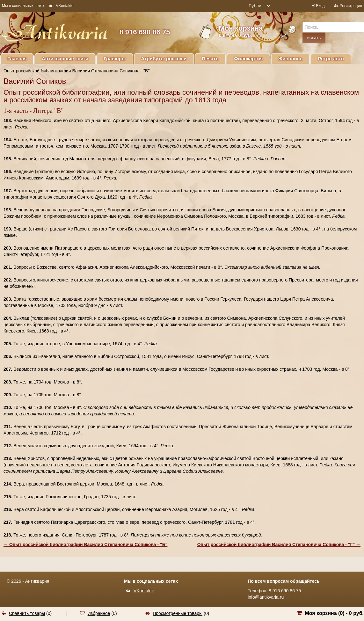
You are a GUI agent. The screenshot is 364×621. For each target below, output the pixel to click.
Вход (320, 6)
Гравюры (115, 58)
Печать (210, 58)
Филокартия (248, 58)
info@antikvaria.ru (266, 597)
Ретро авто (331, 58)
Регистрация (351, 6)
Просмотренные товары (178, 613)
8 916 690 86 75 (145, 32)
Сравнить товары (27, 613)
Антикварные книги (65, 58)
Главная (17, 58)
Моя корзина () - (334, 613)
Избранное (99, 613)
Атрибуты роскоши (164, 58)
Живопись (291, 58)
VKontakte (61, 6)
